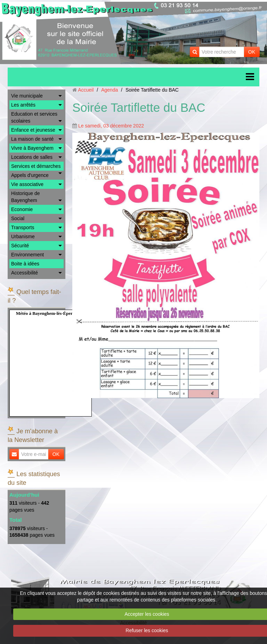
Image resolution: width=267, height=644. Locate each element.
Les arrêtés (23, 105)
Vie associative (27, 184)
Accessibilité (25, 273)
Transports (23, 227)
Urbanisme (23, 236)
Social (18, 218)
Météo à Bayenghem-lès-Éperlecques (51, 313)
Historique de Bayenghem (26, 197)
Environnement (27, 255)
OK (252, 52)
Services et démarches (36, 166)
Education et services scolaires (34, 117)
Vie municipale (27, 96)
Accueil (86, 90)
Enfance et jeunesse (33, 130)
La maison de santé (32, 139)
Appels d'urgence (30, 175)
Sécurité (20, 246)
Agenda (110, 90)
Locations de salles (32, 157)
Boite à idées (25, 264)
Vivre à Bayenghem (32, 148)
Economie (22, 209)
